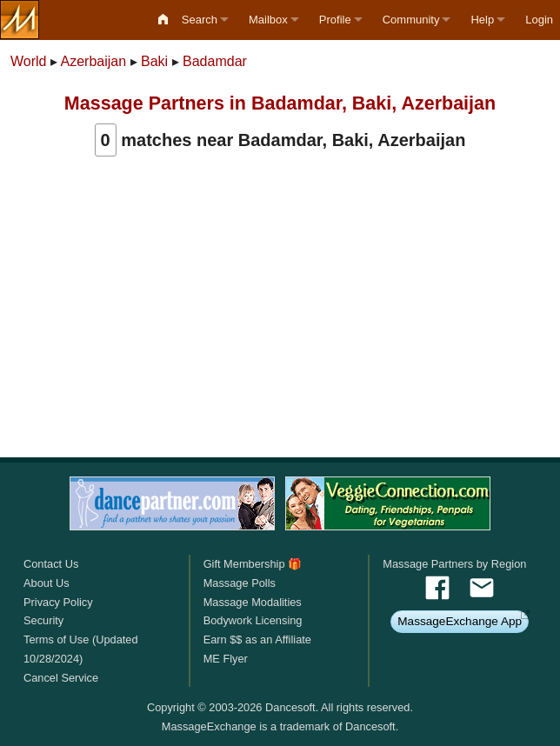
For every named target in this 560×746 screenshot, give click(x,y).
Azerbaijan (94, 61)
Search (200, 20)
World (29, 61)
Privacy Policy (58, 602)
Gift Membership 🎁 (253, 564)
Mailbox (268, 20)
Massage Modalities (253, 602)
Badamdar (215, 61)
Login (539, 20)
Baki (154, 61)
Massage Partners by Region (454, 564)
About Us (47, 583)
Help (482, 20)
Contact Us (51, 564)
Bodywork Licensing (253, 620)
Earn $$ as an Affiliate (257, 639)
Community (411, 20)
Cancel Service (61, 678)
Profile (335, 20)
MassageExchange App (460, 621)
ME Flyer (226, 659)
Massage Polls (240, 583)
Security (43, 620)
